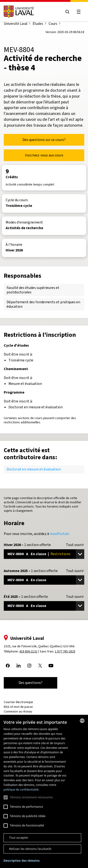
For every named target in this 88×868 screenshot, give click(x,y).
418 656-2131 (28, 651)
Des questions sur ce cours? (44, 140)
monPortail (59, 534)
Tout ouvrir (75, 545)
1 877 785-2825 (65, 651)
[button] (22, 861)
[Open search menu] (67, 12)
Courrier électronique (18, 702)
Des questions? (31, 683)
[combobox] (82, 721)
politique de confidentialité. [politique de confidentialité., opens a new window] (21, 790)
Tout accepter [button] (19, 838)
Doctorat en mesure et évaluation (34, 469)
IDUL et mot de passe (18, 707)
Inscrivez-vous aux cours (44, 155)
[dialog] (44, 791)
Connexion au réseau (18, 711)
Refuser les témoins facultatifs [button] (30, 849)
